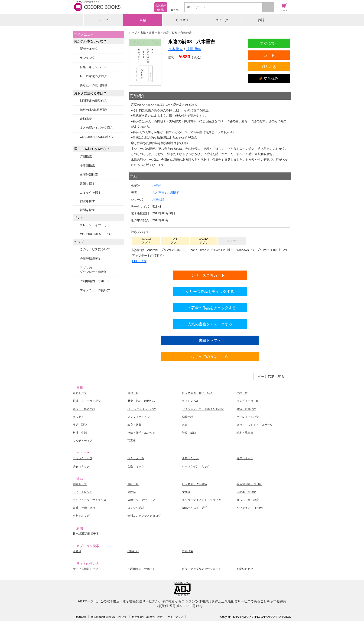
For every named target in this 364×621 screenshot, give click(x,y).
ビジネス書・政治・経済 (197, 393)
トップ (103, 20)
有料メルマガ (81, 516)
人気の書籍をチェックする (210, 324)
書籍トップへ (210, 340)
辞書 (185, 425)
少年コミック (190, 458)
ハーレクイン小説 (248, 417)
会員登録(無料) (90, 259)
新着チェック (89, 49)
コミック (222, 20)
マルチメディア (83, 441)
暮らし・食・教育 (248, 500)
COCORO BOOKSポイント (97, 139)
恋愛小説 (188, 417)
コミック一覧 (136, 458)
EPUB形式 (139, 261)
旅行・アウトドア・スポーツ (255, 425)
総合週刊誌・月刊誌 (249, 484)
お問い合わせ (245, 569)
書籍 (143, 20)
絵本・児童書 (245, 433)
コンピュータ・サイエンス (90, 500)
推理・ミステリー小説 (87, 401)
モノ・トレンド (83, 492)
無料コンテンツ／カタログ (144, 516)
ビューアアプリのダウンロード (201, 569)
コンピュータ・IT (248, 401)
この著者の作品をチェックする (210, 308)
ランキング (87, 58)
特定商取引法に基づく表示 (147, 617)
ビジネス (182, 20)
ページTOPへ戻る (271, 377)
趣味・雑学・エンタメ (141, 433)
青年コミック (245, 458)
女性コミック (136, 466)
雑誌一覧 (133, 484)
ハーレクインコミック (196, 466)
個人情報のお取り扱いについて (109, 617)
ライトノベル (190, 401)
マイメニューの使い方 (95, 290)
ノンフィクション (139, 417)
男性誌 (132, 492)
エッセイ (78, 417)
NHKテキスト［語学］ (196, 508)
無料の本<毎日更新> (94, 110)
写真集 (132, 441)
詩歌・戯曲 (189, 433)
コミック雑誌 (136, 508)
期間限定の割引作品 (93, 101)
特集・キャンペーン (93, 67)
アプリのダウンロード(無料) (93, 270)
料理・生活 (80, 433)
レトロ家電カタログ (93, 76)
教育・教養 (134, 425)
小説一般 (242, 393)
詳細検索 (86, 156)
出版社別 (133, 551)
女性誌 (186, 492)
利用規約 (81, 617)
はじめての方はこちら (210, 357)
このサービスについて (95, 249)
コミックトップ (83, 458)
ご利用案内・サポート (95, 281)
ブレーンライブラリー (95, 225)
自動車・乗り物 (246, 492)
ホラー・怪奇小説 (84, 409)
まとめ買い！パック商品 (96, 128)
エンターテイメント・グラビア (201, 500)
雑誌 (261, 20)
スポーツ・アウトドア (141, 500)
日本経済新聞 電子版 (86, 534)
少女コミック (81, 466)
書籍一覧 (133, 393)
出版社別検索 (89, 175)
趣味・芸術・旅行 (84, 508)
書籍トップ (80, 393)
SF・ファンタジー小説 (142, 409)
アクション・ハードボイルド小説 (203, 409)
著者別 (77, 551)
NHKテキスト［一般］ (251, 508)
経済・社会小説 (246, 409)
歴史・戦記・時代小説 (141, 401)
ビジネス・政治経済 (195, 484)
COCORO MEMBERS (95, 234)
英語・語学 (80, 425)
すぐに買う (269, 43)
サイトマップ (175, 617)
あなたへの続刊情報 (93, 85)
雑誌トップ (80, 484)
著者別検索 (87, 165)
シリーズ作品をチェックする (210, 291)
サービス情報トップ (85, 569)
